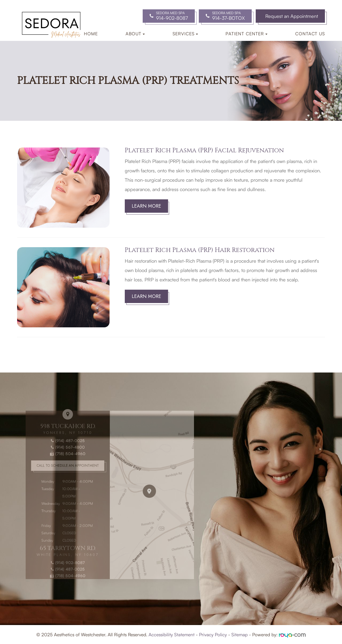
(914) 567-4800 (66, 453)
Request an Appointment (292, 16)
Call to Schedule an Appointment (67, 469)
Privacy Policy (213, 635)
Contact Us (310, 34)
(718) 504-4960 (67, 459)
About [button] (135, 34)
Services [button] (185, 34)
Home (91, 34)
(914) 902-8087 (66, 554)
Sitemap (240, 635)
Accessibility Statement (172, 635)
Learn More (146, 206)
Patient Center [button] (246, 34)
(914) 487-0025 (66, 447)
